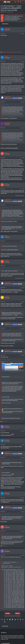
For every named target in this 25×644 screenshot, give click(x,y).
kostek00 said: (5, 224)
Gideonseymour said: (6, 268)
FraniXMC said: (5, 470)
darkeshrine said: (5, 331)
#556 (23, 458)
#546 (23, 189)
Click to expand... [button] (13, 116)
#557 (23, 498)
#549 (23, 266)
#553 (23, 355)
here (13, 292)
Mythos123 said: (5, 460)
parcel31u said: (5, 374)
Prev (7, 613)
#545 (23, 158)
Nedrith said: (4, 104)
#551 (23, 302)
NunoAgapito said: (5, 244)
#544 (23, 128)
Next (17, 613)
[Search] (23, 2)
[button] (2, 2)
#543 (23, 102)
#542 (23, 62)
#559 (23, 531)
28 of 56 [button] (13, 613)
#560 (23, 555)
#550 (23, 288)
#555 (23, 445)
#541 (23, 34)
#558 (23, 512)
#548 (23, 241)
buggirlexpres (4, 12)
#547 (23, 205)
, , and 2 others (12, 52)
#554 (23, 431)
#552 (23, 328)
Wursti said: (4, 208)
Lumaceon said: (5, 380)
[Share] (21, 34)
